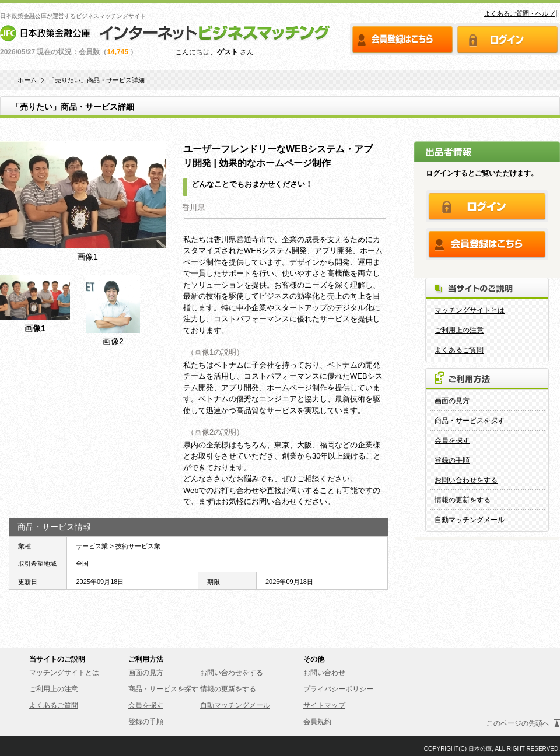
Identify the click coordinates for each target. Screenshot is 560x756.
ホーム (27, 80)
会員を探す (452, 440)
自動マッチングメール (470, 520)
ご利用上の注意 (459, 330)
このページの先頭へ (518, 723)
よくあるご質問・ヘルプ (519, 13)
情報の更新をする (463, 500)
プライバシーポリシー (338, 689)
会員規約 (317, 722)
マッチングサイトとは (470, 310)
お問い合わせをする (466, 480)
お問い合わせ (324, 673)
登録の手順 (452, 460)
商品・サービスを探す (470, 421)
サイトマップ (324, 705)
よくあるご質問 (459, 350)
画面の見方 (452, 401)
